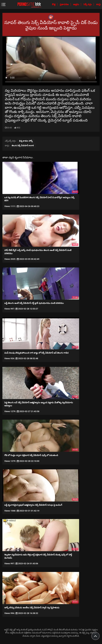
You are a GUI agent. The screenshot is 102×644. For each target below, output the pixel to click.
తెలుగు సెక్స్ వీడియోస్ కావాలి (23, 146)
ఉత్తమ (76, 4)
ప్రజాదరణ (64, 4)
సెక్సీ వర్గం (88, 4)
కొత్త (54, 4)
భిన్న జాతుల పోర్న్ (26, 141)
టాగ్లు (98, 4)
